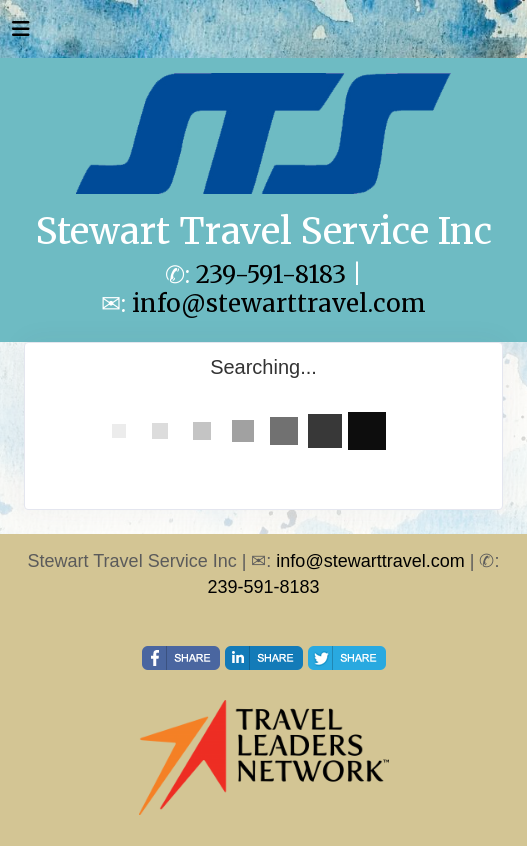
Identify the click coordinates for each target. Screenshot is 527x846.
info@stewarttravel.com (279, 303)
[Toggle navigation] (21, 34)
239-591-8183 (271, 274)
